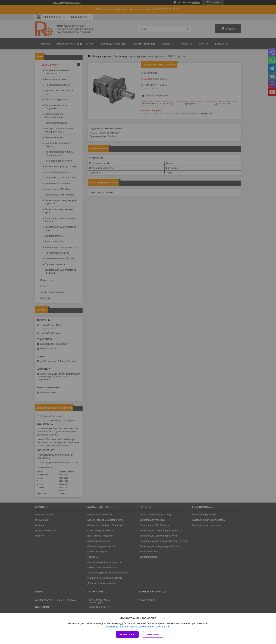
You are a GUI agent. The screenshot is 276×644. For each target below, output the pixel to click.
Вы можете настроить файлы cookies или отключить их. (137, 627)
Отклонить (153, 634)
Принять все (127, 634)
